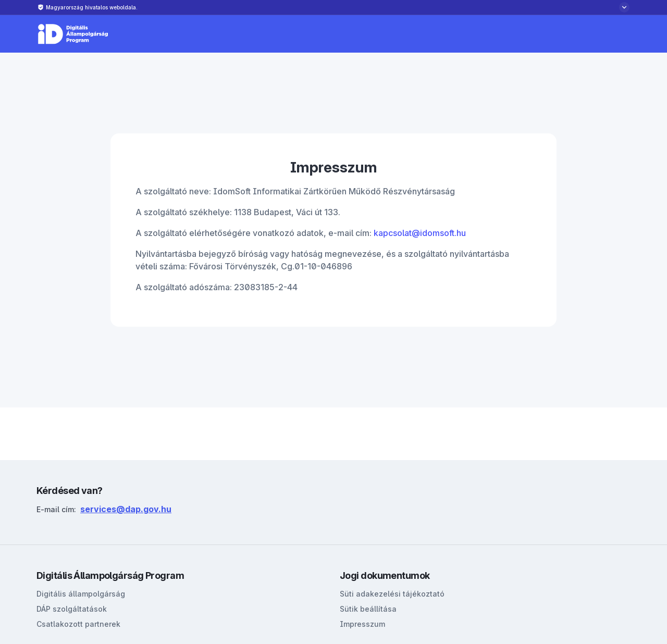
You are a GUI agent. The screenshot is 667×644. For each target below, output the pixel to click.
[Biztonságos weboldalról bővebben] (333, 8)
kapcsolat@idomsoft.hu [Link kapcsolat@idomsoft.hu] (420, 233)
